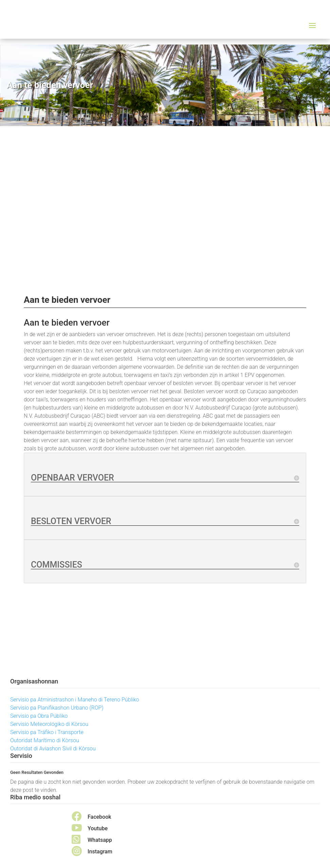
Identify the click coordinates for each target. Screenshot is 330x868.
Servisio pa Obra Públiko (39, 716)
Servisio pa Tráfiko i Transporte (47, 732)
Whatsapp (100, 840)
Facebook (99, 817)
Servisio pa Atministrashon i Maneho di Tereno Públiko (75, 700)
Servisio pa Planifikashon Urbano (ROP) (57, 708)
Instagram (100, 852)
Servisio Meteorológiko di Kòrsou (49, 724)
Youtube (98, 828)
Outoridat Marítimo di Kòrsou (45, 740)
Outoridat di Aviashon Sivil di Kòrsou (53, 749)
